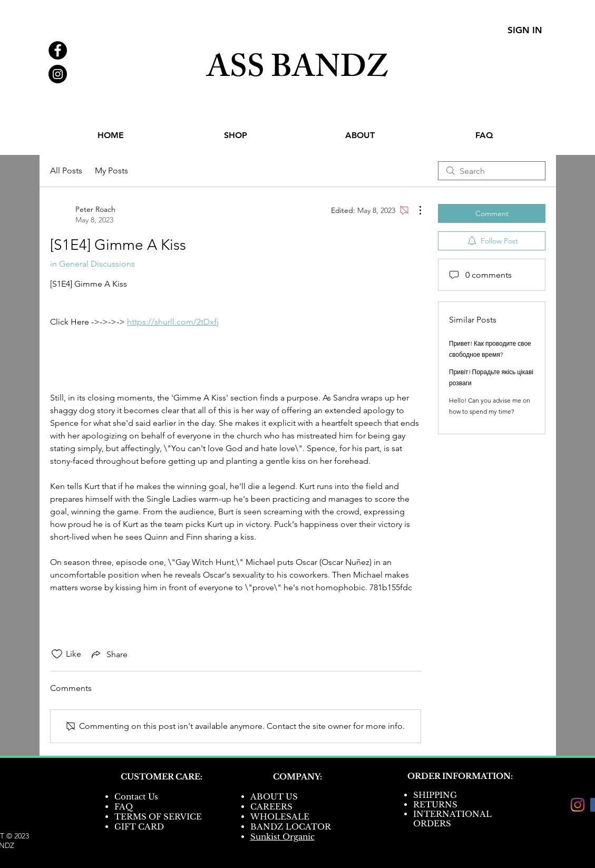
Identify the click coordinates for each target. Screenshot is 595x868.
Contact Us (136, 797)
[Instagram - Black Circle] (58, 74)
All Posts (66, 170)
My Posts (111, 170)
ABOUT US (274, 797)
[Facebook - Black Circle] (58, 50)
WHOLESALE (280, 817)
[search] (492, 171)
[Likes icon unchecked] (57, 654)
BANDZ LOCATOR (292, 827)
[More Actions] (415, 210)
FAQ (124, 807)
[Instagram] (578, 805)
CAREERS (271, 807)
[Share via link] (109, 654)
